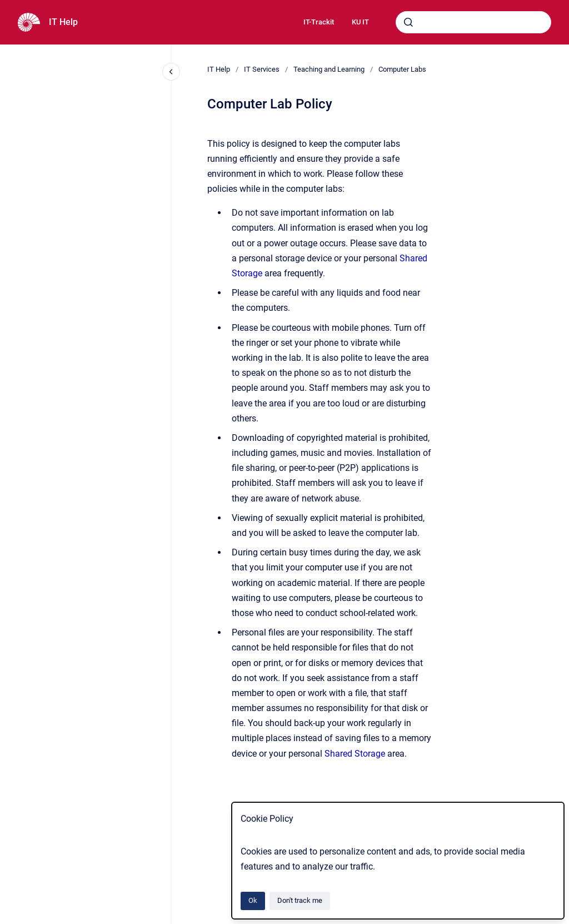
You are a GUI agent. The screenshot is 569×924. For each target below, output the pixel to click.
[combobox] (473, 22)
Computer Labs (402, 69)
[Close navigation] (171, 72)
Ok (253, 900)
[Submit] (408, 22)
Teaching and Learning (329, 69)
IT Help (63, 22)
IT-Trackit (319, 22)
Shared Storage (355, 754)
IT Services (262, 69)
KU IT (360, 22)
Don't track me (300, 900)
